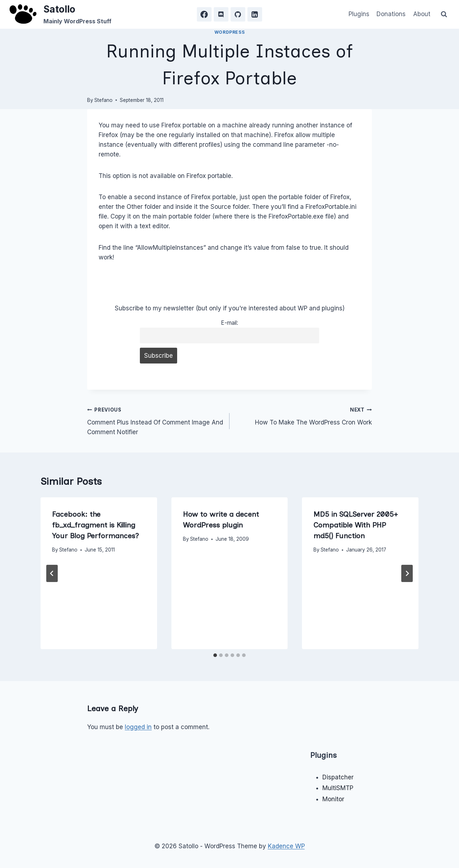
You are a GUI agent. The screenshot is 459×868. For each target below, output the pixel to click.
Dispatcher (338, 777)
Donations (391, 14)
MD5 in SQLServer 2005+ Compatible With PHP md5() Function (356, 525)
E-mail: (229, 323)
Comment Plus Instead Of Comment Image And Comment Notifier (155, 420)
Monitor (333, 799)
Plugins (359, 14)
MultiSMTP (338, 788)
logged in (138, 727)
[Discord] (221, 15)
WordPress (229, 32)
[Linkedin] (255, 15)
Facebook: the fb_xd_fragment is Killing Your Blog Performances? (95, 525)
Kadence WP (286, 846)
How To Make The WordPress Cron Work (304, 415)
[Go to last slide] (52, 573)
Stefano (103, 100)
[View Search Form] (444, 14)
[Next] (407, 573)
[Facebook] (204, 15)
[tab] (215, 655)
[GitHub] (238, 15)
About (422, 14)
